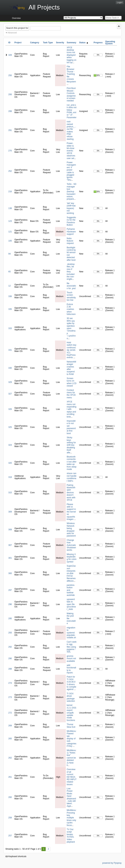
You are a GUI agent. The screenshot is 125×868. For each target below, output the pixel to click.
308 (10, 530)
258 (10, 818)
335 (10, 309)
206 (10, 94)
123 (10, 221)
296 (10, 604)
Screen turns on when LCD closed (72, 382)
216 (10, 192)
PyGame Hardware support (71, 232)
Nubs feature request (70, 241)
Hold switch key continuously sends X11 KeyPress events (71, 350)
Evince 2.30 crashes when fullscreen (71, 309)
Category (35, 43)
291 (10, 130)
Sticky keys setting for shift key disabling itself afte (71, 445)
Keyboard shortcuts (16, 856)
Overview (16, 18)
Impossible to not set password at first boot (71, 427)
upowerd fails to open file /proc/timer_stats (71, 604)
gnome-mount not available (71, 659)
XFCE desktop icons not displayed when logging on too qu (71, 55)
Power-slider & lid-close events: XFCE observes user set (71, 151)
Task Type (48, 43)
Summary (71, 43)
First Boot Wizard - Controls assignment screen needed (71, 94)
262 (10, 758)
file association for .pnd (71, 286)
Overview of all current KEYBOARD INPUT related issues (72, 777)
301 (10, 558)
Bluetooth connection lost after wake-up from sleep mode (72, 463)
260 (10, 797)
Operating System (110, 43)
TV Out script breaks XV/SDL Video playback (71, 836)
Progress (98, 43)
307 (10, 545)
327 (10, 394)
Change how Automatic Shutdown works (71, 545)
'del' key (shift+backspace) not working (71, 208)
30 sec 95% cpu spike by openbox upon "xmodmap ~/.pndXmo (71, 328)
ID (9, 43)
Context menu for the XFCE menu (71, 394)
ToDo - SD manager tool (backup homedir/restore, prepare (71, 192)
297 (10, 590)
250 (10, 75)
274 (10, 683)
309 (10, 512)
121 (10, 232)
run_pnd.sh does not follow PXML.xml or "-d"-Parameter (72, 111)
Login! (120, 2)
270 (10, 151)
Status (84, 43)
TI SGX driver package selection (71, 697)
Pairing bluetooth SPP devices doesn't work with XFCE (71, 493)
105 (10, 241)
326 (10, 409)
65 (9, 272)
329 (10, 382)
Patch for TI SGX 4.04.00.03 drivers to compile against (71, 683)
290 (10, 658)
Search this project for (17, 28)
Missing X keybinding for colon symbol (72, 558)
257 (10, 836)
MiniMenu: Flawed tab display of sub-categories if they (71, 739)
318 (10, 477)
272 (10, 713)
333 (10, 328)
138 (10, 208)
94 (9, 254)
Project (18, 43)
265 (10, 739)
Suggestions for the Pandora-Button (71, 221)
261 (10, 777)
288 (10, 669)
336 (10, 296)
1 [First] (44, 849)
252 (10, 171)
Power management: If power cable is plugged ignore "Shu (71, 171)
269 (10, 726)
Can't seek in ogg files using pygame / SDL (72, 647)
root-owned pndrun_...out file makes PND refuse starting (71, 130)
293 (10, 633)
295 (10, 619)
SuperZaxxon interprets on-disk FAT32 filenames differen (71, 573)
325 (10, 427)
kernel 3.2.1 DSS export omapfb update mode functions (71, 713)
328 (10, 55)
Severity (60, 43)
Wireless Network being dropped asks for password (71, 530)
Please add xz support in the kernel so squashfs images (71, 512)
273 (10, 697)
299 (10, 111)
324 (10, 445)
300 (10, 573)
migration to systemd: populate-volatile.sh (71, 633)
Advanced (12, 33)
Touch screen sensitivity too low (71, 296)
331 (10, 350)
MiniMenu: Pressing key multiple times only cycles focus (71, 818)
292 (10, 647)
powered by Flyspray (112, 863)
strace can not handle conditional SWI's (72, 477)
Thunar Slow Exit (71, 726)
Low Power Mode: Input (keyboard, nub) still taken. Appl (71, 797)
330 (10, 368)
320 (10, 463)
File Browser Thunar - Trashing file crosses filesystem (71, 74)
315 (10, 493)
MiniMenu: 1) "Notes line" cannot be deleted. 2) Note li (71, 758)
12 (9, 286)
